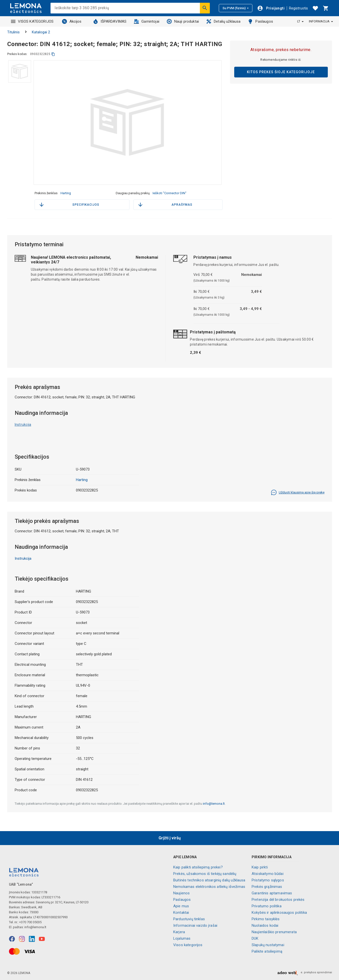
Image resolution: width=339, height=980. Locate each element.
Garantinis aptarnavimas (272, 893)
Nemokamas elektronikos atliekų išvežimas (209, 887)
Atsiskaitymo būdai (268, 874)
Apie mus (181, 906)
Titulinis (13, 32)
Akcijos (72, 21)
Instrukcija (23, 425)
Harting (66, 193)
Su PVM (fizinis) (236, 8)
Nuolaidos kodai (265, 925)
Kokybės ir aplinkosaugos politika (279, 913)
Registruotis (298, 8)
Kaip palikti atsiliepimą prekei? (198, 867)
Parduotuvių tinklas (189, 919)
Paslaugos (260, 21)
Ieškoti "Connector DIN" (169, 193)
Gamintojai (147, 21)
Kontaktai (181, 913)
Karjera (179, 932)
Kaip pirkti (260, 867)
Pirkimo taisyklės (266, 919)
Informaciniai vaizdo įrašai (195, 925)
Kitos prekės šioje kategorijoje (281, 72)
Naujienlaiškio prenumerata (274, 932)
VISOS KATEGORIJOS (32, 21)
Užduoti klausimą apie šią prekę (298, 492)
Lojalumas (182, 938)
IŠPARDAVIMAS (110, 21)
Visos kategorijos (188, 945)
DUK (255, 938)
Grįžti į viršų (170, 838)
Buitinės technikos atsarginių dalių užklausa (209, 880)
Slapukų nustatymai (268, 945)
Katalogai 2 (41, 32)
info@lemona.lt (214, 804)
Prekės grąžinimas (267, 887)
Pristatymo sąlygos (268, 880)
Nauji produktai (183, 21)
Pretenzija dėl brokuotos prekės (278, 900)
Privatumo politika (267, 906)
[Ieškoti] (205, 8)
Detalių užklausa (223, 21)
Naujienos (181, 893)
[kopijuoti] (53, 54)
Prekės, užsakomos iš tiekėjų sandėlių (205, 874)
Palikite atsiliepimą (267, 951)
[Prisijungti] (271, 8)
